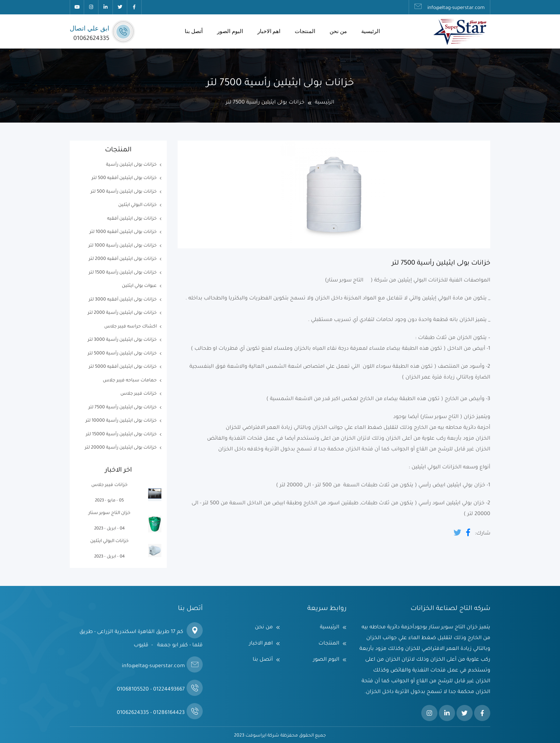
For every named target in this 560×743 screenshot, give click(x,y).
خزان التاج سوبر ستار (109, 513)
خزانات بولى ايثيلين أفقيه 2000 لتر (123, 259)
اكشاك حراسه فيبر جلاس (130, 327)
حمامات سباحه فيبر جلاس (130, 381)
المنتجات (305, 31)
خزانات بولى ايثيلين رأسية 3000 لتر (122, 340)
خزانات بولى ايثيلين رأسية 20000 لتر (121, 448)
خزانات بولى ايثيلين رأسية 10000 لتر (121, 421)
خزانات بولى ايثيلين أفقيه (132, 219)
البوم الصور (230, 31)
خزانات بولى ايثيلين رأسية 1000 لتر (123, 246)
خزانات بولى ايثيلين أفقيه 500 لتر (124, 178)
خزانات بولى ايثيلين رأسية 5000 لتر (122, 354)
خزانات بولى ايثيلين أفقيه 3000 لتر (123, 300)
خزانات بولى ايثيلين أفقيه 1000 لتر (123, 232)
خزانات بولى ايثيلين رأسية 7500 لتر (123, 408)
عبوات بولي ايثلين (139, 286)
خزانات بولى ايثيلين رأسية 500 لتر (124, 192)
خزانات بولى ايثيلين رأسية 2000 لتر (122, 313)
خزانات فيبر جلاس (139, 394)
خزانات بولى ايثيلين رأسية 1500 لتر (123, 273)
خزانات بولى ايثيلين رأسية (131, 165)
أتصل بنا (194, 31)
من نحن (338, 31)
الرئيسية (371, 31)
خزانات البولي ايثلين (137, 205)
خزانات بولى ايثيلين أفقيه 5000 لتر (123, 367)
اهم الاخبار (269, 31)
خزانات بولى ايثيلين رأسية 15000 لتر (121, 435)
